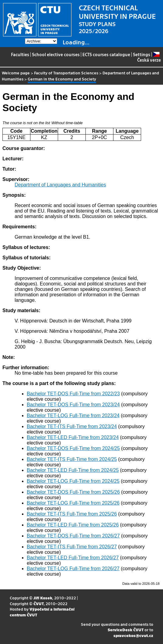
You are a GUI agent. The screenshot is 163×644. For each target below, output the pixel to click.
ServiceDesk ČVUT (126, 630)
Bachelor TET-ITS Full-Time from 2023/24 (72, 426)
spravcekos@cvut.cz (133, 635)
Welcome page (16, 73)
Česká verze (149, 57)
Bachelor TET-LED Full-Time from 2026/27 (73, 558)
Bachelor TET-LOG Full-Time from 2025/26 (73, 503)
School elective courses (56, 54)
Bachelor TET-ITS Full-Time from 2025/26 (72, 514)
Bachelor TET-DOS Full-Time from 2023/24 (73, 405)
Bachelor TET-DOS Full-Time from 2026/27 (73, 536)
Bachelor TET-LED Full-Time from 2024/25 (73, 470)
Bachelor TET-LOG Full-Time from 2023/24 (73, 416)
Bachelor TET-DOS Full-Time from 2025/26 (73, 492)
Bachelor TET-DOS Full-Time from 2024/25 (73, 448)
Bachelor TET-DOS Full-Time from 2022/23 (73, 394)
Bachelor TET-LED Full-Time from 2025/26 (73, 525)
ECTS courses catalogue (106, 54)
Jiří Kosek (43, 598)
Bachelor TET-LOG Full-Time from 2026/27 (73, 569)
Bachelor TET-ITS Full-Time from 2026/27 (72, 547)
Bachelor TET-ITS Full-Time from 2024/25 (72, 459)
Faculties (20, 54)
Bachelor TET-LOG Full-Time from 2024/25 (73, 481)
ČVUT (39, 603)
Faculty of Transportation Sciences (66, 73)
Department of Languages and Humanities (60, 185)
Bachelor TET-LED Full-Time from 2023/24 (73, 437)
